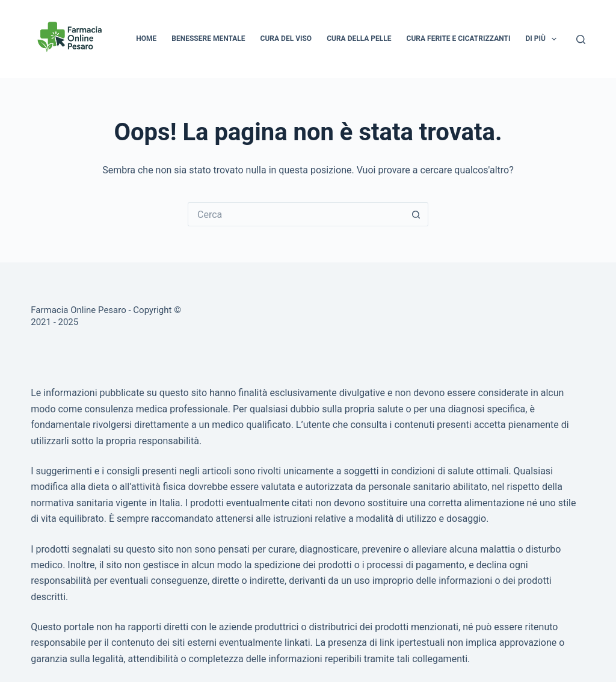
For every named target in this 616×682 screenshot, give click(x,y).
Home (146, 39)
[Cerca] (581, 39)
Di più (543, 39)
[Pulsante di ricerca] (416, 214)
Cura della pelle (359, 39)
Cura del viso (286, 39)
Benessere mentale (208, 39)
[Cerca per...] (296, 214)
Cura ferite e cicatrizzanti (459, 39)
